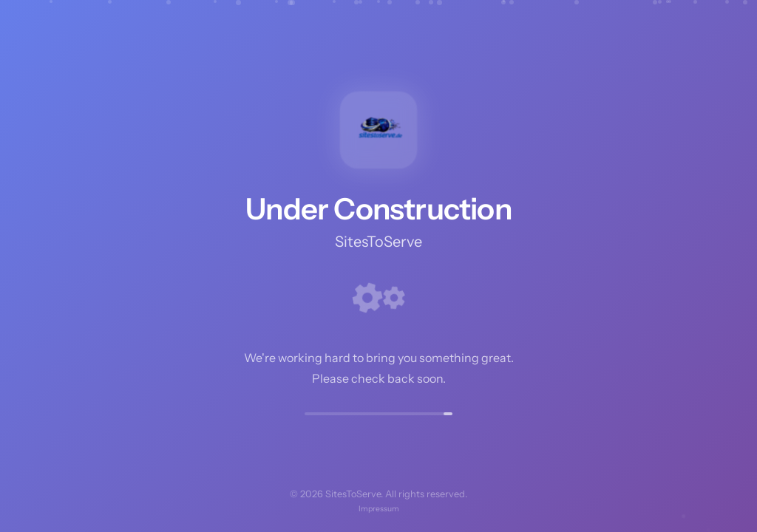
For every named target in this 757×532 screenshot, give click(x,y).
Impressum (379, 509)
